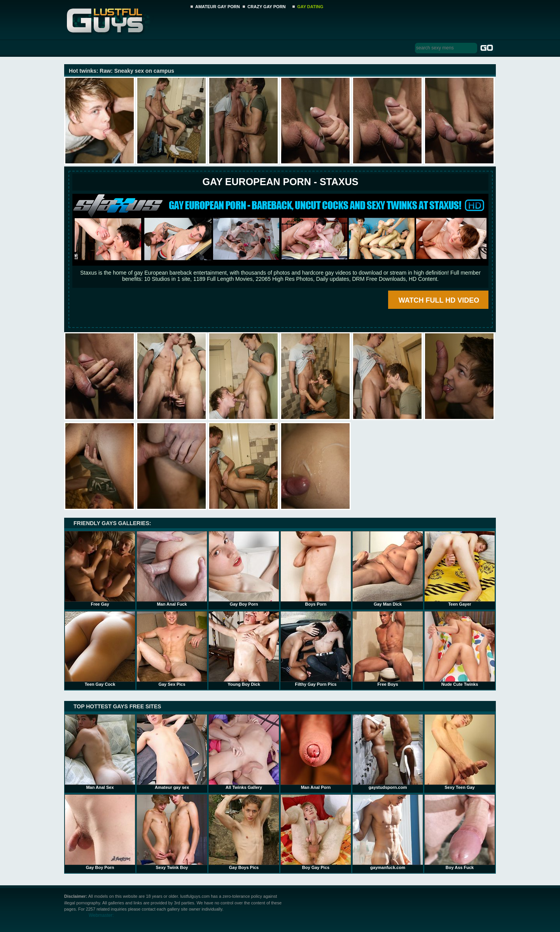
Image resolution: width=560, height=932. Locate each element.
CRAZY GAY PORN (266, 7)
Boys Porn (316, 569)
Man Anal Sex (100, 752)
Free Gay (100, 569)
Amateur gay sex (172, 752)
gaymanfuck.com (388, 832)
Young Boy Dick (244, 649)
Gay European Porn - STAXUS (280, 182)
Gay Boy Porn (244, 569)
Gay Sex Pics (172, 649)
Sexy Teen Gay (460, 752)
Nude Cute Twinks (460, 649)
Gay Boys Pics (244, 832)
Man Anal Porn (316, 752)
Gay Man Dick (388, 569)
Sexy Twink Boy (172, 832)
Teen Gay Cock (100, 649)
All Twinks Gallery (244, 752)
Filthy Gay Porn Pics (316, 649)
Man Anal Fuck (172, 569)
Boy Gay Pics (316, 832)
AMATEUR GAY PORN (218, 7)
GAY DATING (310, 7)
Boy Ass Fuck (460, 832)
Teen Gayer (460, 569)
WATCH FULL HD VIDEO (439, 300)
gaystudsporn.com (388, 752)
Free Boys (388, 649)
